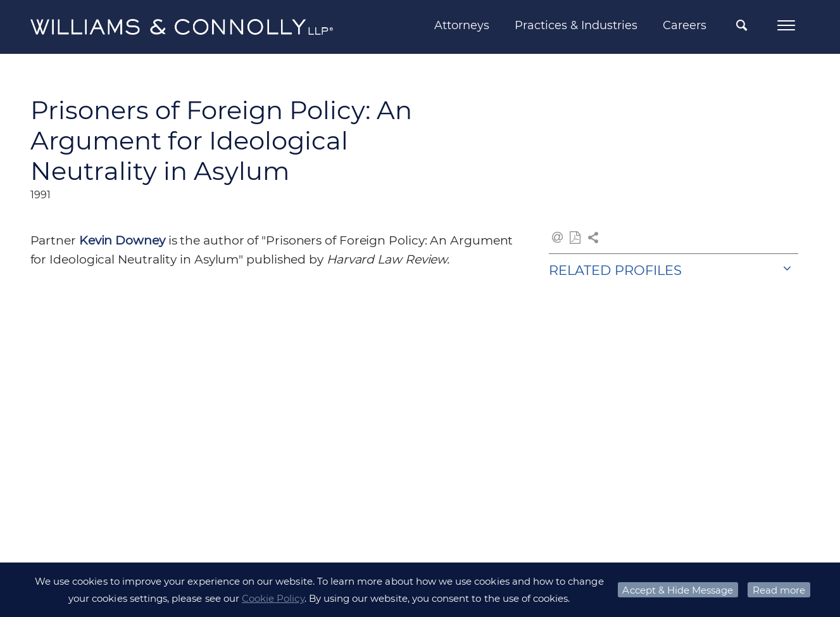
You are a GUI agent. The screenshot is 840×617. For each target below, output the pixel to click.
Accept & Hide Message (678, 590)
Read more (779, 590)
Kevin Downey (122, 240)
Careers (685, 25)
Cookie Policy (273, 598)
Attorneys (462, 25)
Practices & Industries (576, 25)
